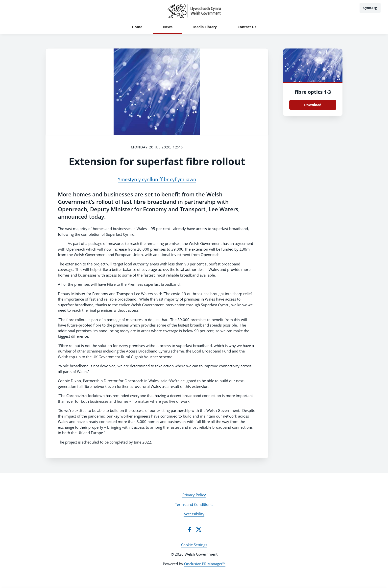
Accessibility (194, 514)
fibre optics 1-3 (313, 92)
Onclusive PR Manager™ (205, 564)
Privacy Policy (194, 495)
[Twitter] (199, 529)
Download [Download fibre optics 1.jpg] (313, 105)
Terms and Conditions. (194, 504)
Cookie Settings (194, 545)
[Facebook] (190, 529)
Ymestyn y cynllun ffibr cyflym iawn (157, 179)
